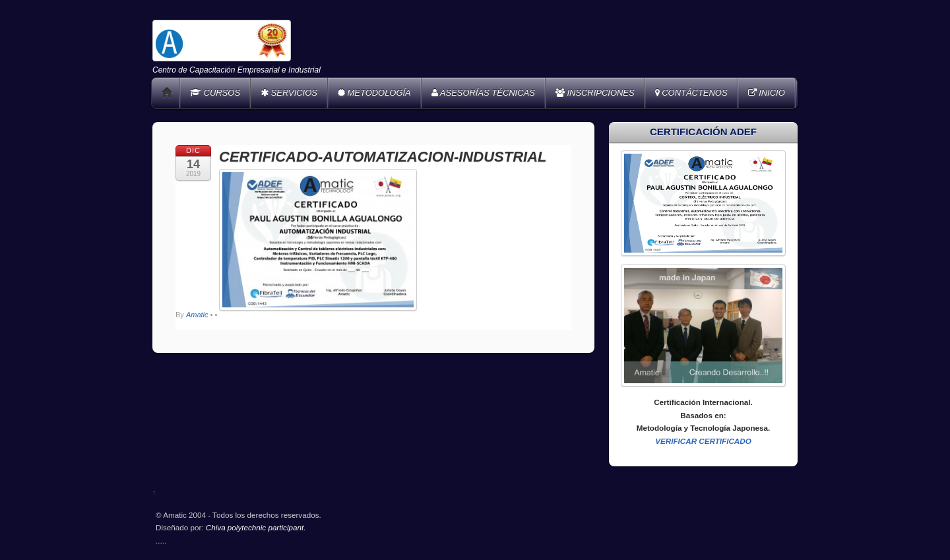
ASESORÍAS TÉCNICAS (483, 93)
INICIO (767, 93)
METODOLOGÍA (374, 93)
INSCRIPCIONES (595, 93)
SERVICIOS (289, 93)
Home (167, 93)
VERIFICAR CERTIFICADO (703, 441)
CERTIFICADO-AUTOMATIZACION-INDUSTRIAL (383, 157)
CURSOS (215, 93)
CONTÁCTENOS (691, 93)
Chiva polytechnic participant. (256, 527)
